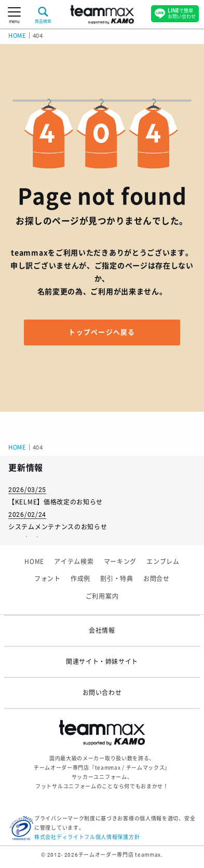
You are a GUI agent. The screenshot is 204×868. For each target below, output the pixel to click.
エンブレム (163, 562)
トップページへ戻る (102, 332)
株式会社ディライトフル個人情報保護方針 (87, 837)
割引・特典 (117, 579)
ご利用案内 (102, 597)
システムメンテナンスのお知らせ (58, 527)
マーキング (120, 562)
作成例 (80, 579)
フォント (47, 579)
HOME (17, 36)
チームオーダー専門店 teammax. (121, 855)
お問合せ (157, 579)
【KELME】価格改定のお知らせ (56, 502)
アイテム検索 (74, 562)
